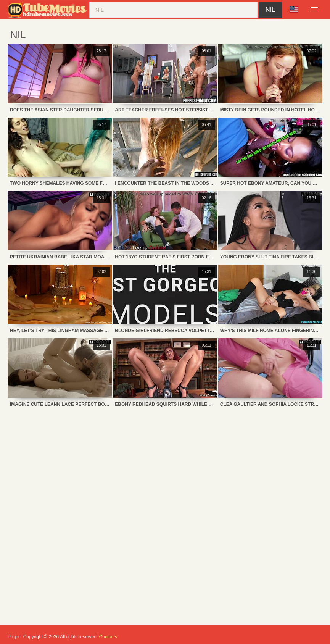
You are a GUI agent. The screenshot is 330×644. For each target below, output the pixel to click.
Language (294, 10)
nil (270, 10)
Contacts (108, 637)
